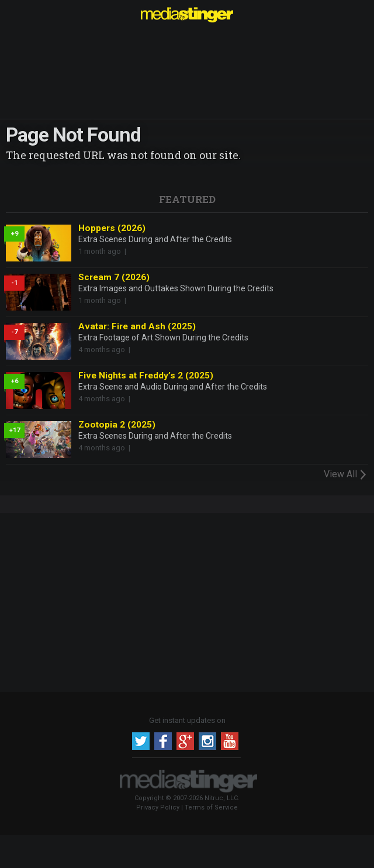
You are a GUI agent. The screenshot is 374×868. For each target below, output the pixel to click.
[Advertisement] (187, 601)
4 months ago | (106, 349)
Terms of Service (211, 807)
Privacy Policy (158, 807)
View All (346, 474)
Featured (187, 199)
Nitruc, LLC (221, 798)
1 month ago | (104, 251)
